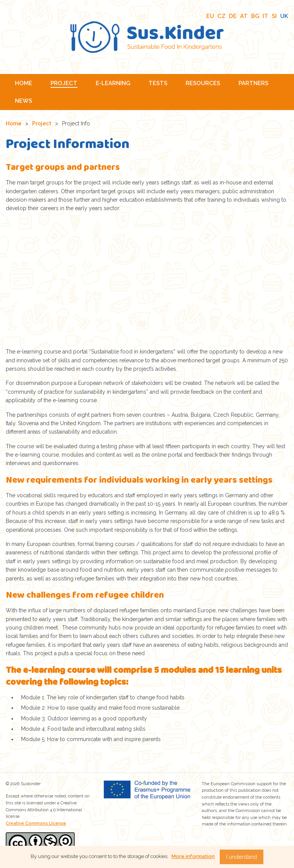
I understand (242, 857)
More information (193, 856)
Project (42, 123)
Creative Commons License (36, 823)
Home (14, 123)
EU (210, 16)
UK (284, 16)
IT (265, 16)
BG (255, 16)
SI (274, 16)
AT (244, 16)
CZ (221, 16)
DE (233, 16)
